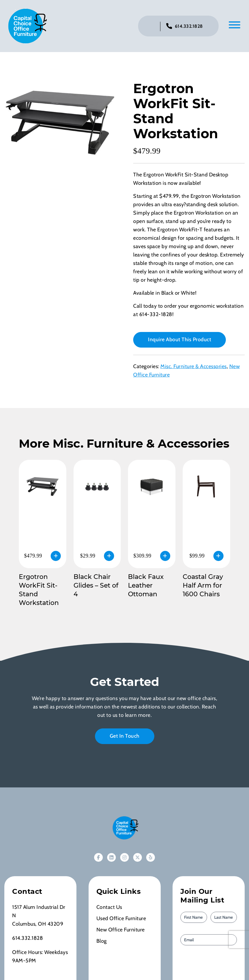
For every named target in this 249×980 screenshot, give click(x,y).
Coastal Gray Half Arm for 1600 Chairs (203, 585)
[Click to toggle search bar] (151, 27)
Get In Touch (125, 736)
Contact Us (109, 907)
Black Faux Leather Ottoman (146, 585)
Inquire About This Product (180, 339)
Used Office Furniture (121, 918)
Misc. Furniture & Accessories (194, 366)
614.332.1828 (189, 26)
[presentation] (213, 965)
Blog (102, 941)
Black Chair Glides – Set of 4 (96, 585)
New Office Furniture (121, 930)
